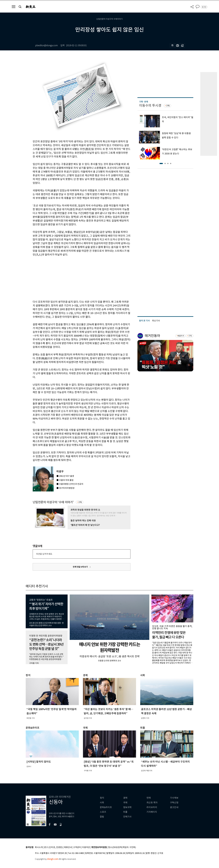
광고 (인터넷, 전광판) (53, 847)
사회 (102, 803)
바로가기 (181, 336)
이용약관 (86, 847)
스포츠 (103, 812)
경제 (125, 798)
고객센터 (77, 847)
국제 (125, 803)
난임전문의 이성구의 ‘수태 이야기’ (53, 502)
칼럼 (102, 817)
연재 (149, 798)
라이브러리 (152, 807)
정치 (102, 798)
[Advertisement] (75, 278)
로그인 (204, 7)
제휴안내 (68, 847)
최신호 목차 (152, 803)
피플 (125, 812)
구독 (80, 502)
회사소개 (39, 847)
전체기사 (127, 817)
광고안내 (174, 807)
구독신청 (174, 803)
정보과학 (127, 807)
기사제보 (174, 798)
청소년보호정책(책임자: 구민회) (122, 847)
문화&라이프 (106, 807)
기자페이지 (152, 812)
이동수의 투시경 (150, 105)
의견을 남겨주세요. (44, 554)
